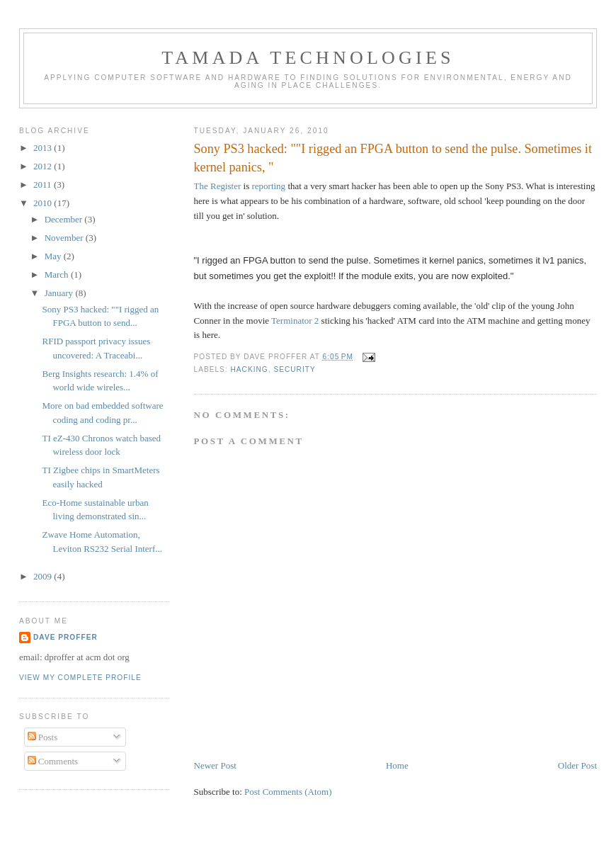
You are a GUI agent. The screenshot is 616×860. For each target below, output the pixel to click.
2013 (44, 148)
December (65, 219)
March (58, 275)
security (294, 369)
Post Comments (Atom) (288, 792)
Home (397, 765)
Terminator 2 (295, 321)
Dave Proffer (65, 637)
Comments (53, 761)
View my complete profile (80, 678)
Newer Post (215, 765)
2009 (44, 576)
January (60, 293)
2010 (44, 203)
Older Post (577, 765)
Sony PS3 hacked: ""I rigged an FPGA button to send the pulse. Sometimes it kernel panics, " (393, 158)
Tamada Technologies (308, 58)
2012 (44, 166)
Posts (43, 737)
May (54, 256)
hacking (250, 369)
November (65, 238)
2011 (44, 185)
